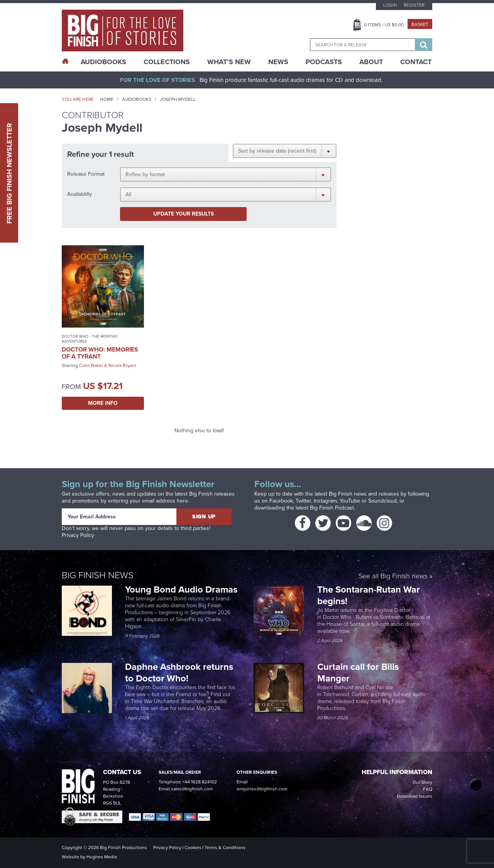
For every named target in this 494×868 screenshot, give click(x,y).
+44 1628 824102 (200, 782)
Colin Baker (91, 365)
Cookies (193, 848)
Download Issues (414, 796)
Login (390, 5)
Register (414, 5)
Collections (167, 62)
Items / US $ (384, 25)
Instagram (325, 501)
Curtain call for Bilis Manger (358, 673)
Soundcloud (382, 501)
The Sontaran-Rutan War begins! (369, 595)
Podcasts (324, 62)
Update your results (184, 214)
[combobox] (362, 45)
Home (107, 99)
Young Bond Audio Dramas (182, 589)
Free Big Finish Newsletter (9, 173)
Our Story (422, 782)
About (371, 62)
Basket (420, 24)
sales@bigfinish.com (192, 789)
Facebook (281, 501)
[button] (285, 151)
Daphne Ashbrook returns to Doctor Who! (179, 673)
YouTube (350, 501)
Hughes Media (102, 857)
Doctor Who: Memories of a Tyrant (100, 353)
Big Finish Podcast (332, 508)
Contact (416, 62)
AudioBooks (103, 62)
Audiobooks (137, 99)
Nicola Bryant (122, 365)
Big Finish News (98, 575)
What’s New (229, 62)
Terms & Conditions (225, 848)
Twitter (303, 501)
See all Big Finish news (393, 577)
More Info (103, 403)
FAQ (428, 789)
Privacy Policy (78, 535)
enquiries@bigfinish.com (262, 789)
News (278, 62)
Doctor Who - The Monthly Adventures (90, 339)
